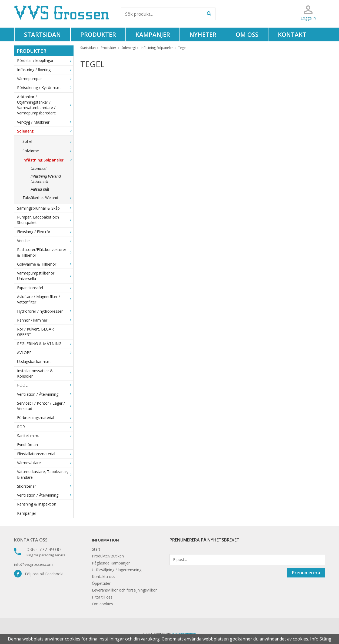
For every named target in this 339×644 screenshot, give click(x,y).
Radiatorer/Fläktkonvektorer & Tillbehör (45, 252)
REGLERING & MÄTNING (45, 344)
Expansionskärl (45, 288)
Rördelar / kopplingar (45, 60)
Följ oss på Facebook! (39, 574)
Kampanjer (153, 34)
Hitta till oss (102, 597)
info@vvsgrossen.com (33, 564)
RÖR (45, 427)
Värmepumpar (45, 79)
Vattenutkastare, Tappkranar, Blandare (45, 474)
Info (314, 639)
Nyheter (203, 34)
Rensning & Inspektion (37, 504)
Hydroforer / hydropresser (45, 311)
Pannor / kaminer (45, 320)
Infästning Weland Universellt (46, 179)
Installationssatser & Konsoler (45, 373)
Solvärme (48, 151)
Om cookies (102, 604)
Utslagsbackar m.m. (34, 361)
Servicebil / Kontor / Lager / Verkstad (45, 406)
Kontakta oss (31, 540)
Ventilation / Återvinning (45, 394)
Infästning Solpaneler (48, 160)
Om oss (247, 34)
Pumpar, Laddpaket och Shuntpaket (45, 220)
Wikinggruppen (184, 634)
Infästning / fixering (45, 70)
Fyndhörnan (27, 445)
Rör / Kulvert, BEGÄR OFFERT (35, 332)
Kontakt (292, 34)
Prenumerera (306, 573)
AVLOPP (45, 353)
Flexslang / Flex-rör (45, 232)
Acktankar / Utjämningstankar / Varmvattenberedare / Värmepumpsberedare (45, 105)
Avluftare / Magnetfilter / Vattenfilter (45, 299)
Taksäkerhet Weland (48, 198)
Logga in (308, 18)
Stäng (325, 639)
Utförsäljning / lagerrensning (117, 570)
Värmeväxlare (45, 463)
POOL (45, 385)
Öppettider (101, 583)
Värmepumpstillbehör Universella (45, 276)
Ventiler (45, 241)
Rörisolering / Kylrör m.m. (45, 87)
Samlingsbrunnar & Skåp (45, 208)
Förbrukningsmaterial (45, 417)
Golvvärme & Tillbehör (45, 264)
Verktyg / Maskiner (45, 122)
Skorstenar (45, 486)
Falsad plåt (40, 189)
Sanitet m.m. (45, 436)
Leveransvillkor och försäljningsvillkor (124, 590)
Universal (38, 169)
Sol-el (48, 141)
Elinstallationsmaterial (45, 454)
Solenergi (45, 131)
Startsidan (42, 34)
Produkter (98, 34)
